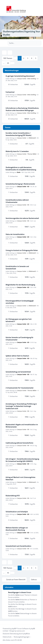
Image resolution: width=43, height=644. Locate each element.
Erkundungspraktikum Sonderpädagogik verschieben (20, 302)
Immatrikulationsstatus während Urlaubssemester (17, 201)
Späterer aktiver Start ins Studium (17, 356)
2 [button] (24, 58)
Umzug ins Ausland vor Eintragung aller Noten (22, 250)
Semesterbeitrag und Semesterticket (18, 372)
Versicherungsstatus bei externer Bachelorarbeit (22, 218)
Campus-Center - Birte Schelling (26, 79)
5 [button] (36, 58)
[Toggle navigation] (40, 8)
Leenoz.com (21, 631)
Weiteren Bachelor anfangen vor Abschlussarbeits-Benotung (17, 529)
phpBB (14, 629)
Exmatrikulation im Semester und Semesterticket (17, 268)
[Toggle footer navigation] (3, 623)
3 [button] (28, 58)
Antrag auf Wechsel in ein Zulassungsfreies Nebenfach (20, 478)
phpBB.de (26, 634)
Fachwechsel (10, 92)
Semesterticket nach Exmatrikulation (18, 546)
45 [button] (8, 63)
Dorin (19, 172)
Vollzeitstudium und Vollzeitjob (17, 512)
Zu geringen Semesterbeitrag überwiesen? (20, 76)
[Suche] (35, 43)
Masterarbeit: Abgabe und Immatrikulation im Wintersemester (22, 426)
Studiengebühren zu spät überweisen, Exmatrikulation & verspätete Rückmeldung (21, 169)
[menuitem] (7, 637)
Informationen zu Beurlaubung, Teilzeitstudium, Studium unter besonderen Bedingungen (22, 109)
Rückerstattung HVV (13, 496)
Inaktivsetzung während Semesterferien (19, 443)
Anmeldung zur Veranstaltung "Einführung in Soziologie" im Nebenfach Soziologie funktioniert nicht (21, 406)
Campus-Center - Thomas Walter (27, 154)
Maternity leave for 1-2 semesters (17, 151)
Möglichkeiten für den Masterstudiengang (20, 285)
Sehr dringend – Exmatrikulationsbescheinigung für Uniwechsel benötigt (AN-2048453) (22, 460)
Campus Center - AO (23, 186)
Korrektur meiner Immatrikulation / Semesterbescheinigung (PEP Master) (18, 134)
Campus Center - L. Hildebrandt (26, 138)
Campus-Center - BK (23, 205)
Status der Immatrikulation (15, 234)
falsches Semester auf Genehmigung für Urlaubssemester (19, 339)
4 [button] (32, 58)
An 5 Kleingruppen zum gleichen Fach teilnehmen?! (19, 320)
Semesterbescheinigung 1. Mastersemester (20, 184)
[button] (12, 63)
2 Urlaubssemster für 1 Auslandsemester (20, 388)
